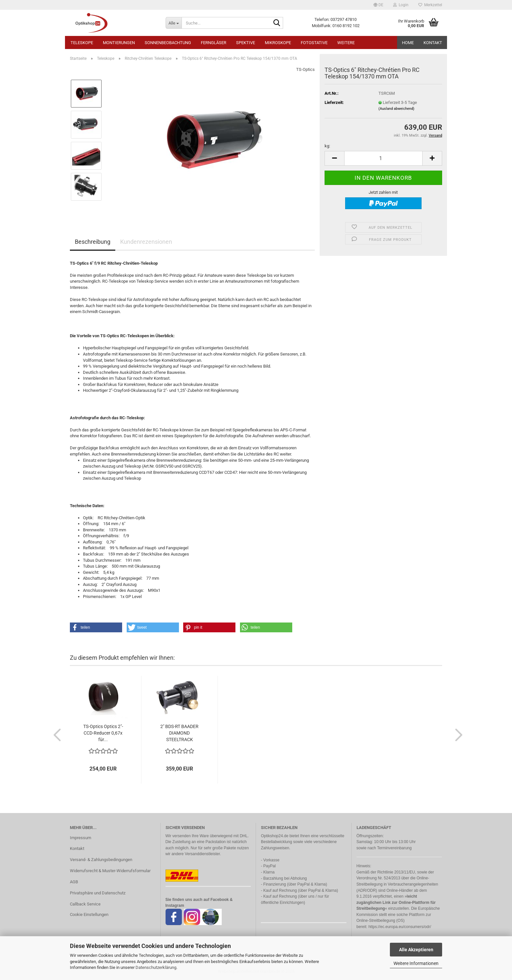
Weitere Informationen (416, 963)
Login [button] (401, 5)
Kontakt (433, 43)
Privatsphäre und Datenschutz (98, 893)
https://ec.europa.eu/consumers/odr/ (400, 927)
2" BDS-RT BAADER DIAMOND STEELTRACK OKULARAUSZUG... (179, 733)
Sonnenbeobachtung (168, 43)
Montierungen (119, 43)
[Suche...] (174, 23)
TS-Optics (305, 69)
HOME (408, 43)
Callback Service (85, 904)
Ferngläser (214, 43)
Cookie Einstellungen (89, 914)
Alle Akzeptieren (416, 950)
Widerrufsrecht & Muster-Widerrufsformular (110, 871)
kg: (327, 146)
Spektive (246, 43)
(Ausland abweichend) (396, 109)
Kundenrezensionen (146, 242)
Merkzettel (430, 5)
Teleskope (82, 43)
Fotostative (314, 43)
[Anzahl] (383, 158)
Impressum (80, 838)
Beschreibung (93, 242)
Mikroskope (278, 43)
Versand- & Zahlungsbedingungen (101, 860)
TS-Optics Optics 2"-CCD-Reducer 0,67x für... (103, 733)
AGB (74, 882)
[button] (378, 5)
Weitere (346, 43)
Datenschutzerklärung (156, 967)
